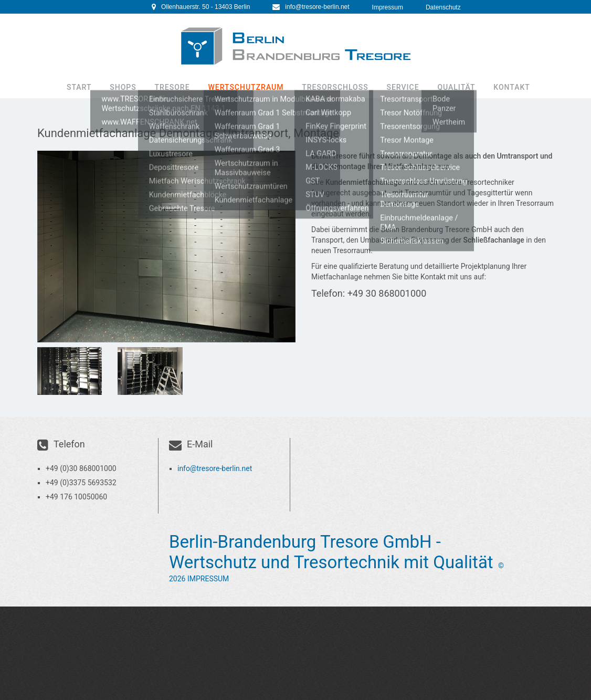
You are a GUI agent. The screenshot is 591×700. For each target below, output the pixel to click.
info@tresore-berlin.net (317, 7)
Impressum (388, 7)
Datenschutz (443, 7)
